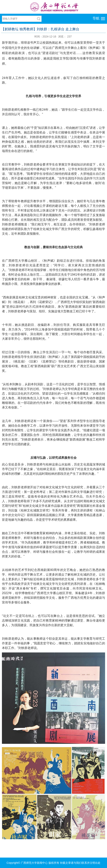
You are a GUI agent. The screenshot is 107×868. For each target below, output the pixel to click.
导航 (96, 18)
